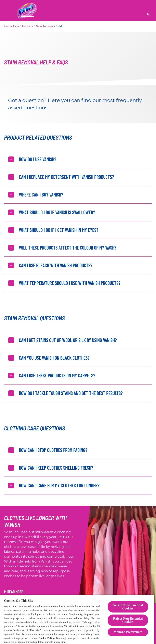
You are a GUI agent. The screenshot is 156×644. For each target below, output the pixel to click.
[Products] (28, 14)
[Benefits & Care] (108, 14)
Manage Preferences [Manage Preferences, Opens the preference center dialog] (128, 632)
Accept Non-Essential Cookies (128, 607)
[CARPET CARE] (84, 14)
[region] (77, 619)
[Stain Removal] (55, 14)
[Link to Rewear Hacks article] (14, 592)
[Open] (149, 14)
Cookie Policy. (47, 638)
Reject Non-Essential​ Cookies (128, 620)
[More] (133, 14)
